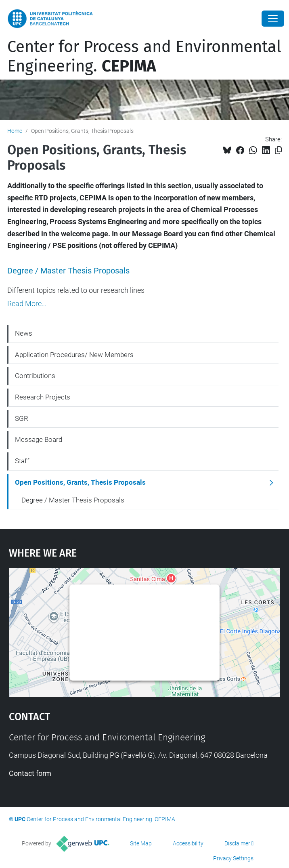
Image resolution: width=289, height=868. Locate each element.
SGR (22, 418)
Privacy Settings (233, 858)
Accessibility (188, 843)
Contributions (35, 376)
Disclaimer (237, 843)
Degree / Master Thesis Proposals (68, 271)
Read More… (27, 304)
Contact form (30, 773)
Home (15, 131)
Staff (22, 461)
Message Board (39, 439)
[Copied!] (278, 150)
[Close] (273, 19)
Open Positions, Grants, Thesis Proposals (80, 482)
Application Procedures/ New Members (74, 355)
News (24, 333)
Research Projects (43, 397)
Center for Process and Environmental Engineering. (144, 57)
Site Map (141, 843)
